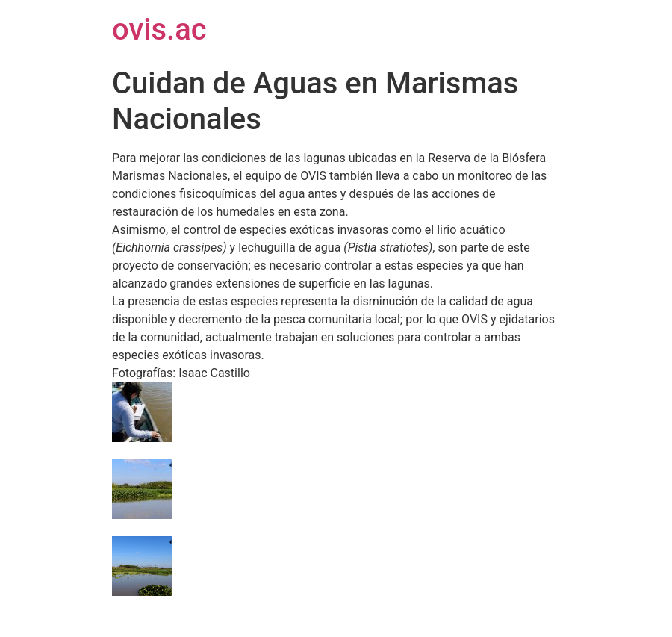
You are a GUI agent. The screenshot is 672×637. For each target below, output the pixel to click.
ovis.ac (159, 29)
